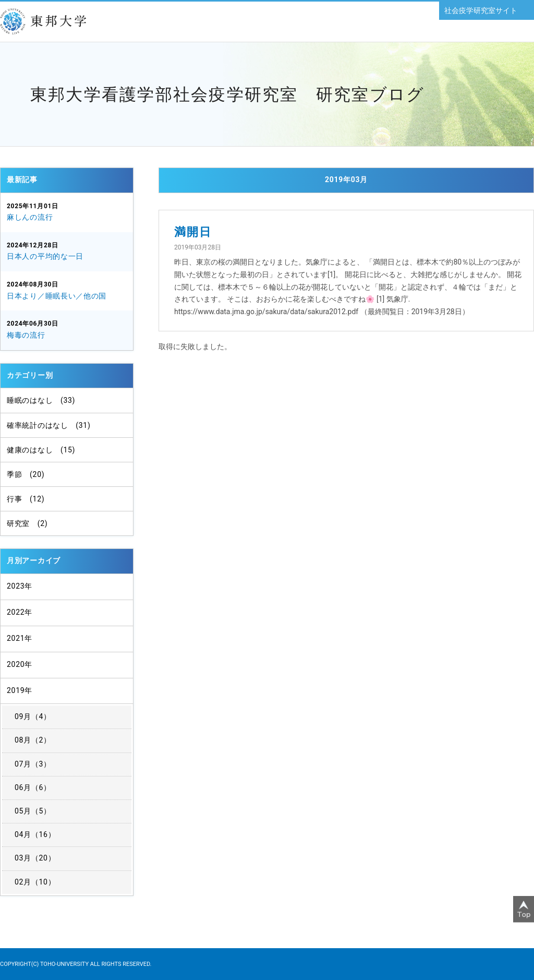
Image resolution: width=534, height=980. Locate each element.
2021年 (20, 638)
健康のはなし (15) (41, 450)
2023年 (20, 586)
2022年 (20, 612)
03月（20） (35, 858)
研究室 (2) (27, 523)
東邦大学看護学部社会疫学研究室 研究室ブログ (227, 94)
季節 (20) (26, 474)
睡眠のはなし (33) (41, 400)
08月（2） (33, 740)
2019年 (20, 690)
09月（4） (33, 716)
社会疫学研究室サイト (481, 10)
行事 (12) (26, 499)
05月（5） (33, 811)
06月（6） (33, 787)
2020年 (20, 664)
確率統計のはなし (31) (49, 425)
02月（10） (35, 882)
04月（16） (35, 834)
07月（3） (33, 764)
